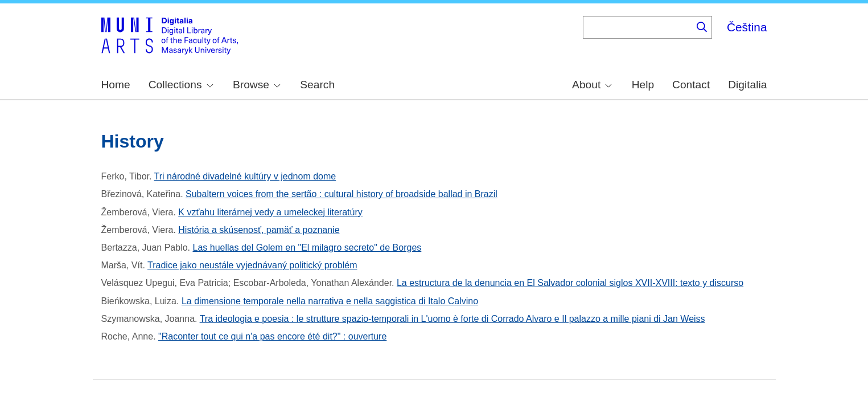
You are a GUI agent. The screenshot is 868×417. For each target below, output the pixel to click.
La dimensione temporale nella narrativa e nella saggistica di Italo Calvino (330, 301)
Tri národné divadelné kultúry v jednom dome (245, 176)
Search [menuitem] (317, 85)
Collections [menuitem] (181, 85)
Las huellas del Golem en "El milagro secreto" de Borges (307, 248)
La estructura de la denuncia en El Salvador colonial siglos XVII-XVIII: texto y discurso (570, 283)
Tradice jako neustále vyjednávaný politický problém (252, 265)
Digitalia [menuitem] (747, 85)
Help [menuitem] (643, 85)
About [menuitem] (592, 85)
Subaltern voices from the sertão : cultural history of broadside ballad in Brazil (342, 194)
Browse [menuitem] (257, 85)
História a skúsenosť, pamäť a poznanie (259, 230)
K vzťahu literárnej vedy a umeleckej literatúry (270, 212)
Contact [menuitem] (691, 85)
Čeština (747, 27)
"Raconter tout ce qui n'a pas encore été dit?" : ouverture (272, 336)
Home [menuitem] (116, 85)
